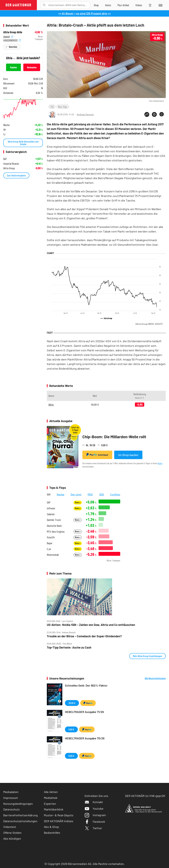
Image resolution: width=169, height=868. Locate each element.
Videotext (10, 827)
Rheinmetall (53, 555)
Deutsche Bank (54, 526)
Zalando (51, 514)
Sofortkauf (97, 455)
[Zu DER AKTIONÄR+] (123, 5)
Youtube (94, 808)
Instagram (95, 815)
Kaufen (13, 67)
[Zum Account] (108, 5)
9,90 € (71, 729)
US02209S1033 (12, 40)
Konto (160, 463)
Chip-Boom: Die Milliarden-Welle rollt (114, 437)
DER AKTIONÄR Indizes (59, 821)
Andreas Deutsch (85, 114)
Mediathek (51, 798)
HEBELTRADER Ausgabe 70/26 (85, 738)
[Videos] (139, 5)
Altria (51, 404)
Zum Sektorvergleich (16, 175)
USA (52, 107)
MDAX (90, 494)
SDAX (102, 494)
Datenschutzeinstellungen (20, 821)
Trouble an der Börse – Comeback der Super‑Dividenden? (84, 636)
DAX (49, 494)
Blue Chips (63, 107)
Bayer (50, 543)
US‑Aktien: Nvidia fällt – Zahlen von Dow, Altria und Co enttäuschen (91, 625)
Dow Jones (76, 494)
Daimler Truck (54, 520)
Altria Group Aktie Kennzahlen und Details (23, 143)
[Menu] (160, 5)
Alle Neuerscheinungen (155, 678)
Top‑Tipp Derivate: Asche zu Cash (69, 647)
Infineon (51, 508)
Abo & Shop (51, 827)
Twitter (93, 828)
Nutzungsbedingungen (18, 804)
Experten (50, 804)
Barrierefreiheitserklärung (20, 815)
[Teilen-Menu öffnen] (147, 114)
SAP (49, 502)
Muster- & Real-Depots (59, 815)
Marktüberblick (54, 809)
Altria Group (149, 324)
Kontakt (94, 802)
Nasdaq (61, 494)
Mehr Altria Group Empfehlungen (147, 656)
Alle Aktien (51, 792)
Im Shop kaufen (128, 455)
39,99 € (72, 703)
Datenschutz (11, 809)
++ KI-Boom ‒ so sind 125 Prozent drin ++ (85, 13)
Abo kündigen (12, 838)
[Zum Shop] (96, 5)
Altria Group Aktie (13, 32)
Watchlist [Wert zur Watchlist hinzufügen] (13, 47)
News (78, 502)
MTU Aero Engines (56, 532)
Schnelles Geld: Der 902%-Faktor (86, 685)
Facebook (95, 822)
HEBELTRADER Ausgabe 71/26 (84, 712)
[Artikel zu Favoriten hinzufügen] (162, 114)
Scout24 (51, 537)
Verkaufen (32, 67)
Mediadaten (11, 792)
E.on (49, 549)
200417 (8, 37)
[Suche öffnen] (44, 5)
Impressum (11, 798)
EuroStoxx (115, 494)
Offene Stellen (12, 833)
